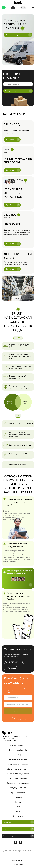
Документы (18, 816)
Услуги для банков (18, 788)
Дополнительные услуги (18, 769)
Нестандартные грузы (18, 778)
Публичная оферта (18, 860)
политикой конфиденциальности (20, 719)
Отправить (18, 711)
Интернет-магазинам (18, 759)
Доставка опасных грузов (18, 783)
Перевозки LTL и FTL (18, 750)
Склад (18, 755)
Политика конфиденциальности (18, 856)
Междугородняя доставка (18, 774)
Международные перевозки (18, 764)
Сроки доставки (18, 793)
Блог (18, 807)
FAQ (18, 811)
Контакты (18, 797)
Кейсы (18, 802)
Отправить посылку (18, 745)
